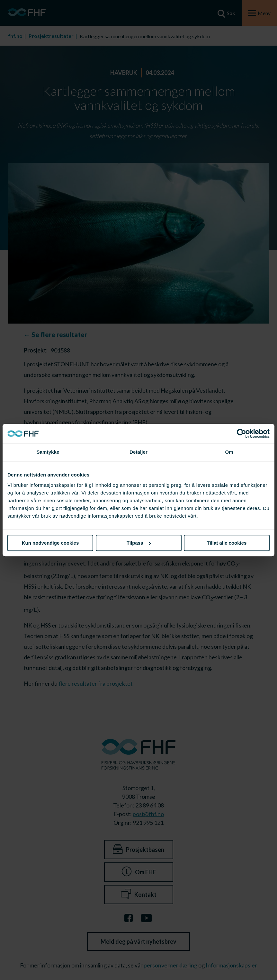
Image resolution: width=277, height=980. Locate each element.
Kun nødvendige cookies (50, 543)
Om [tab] (229, 452)
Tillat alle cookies (227, 543)
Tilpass (139, 543)
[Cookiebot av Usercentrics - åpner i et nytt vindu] (241, 433)
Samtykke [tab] (48, 452)
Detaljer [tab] (138, 452)
